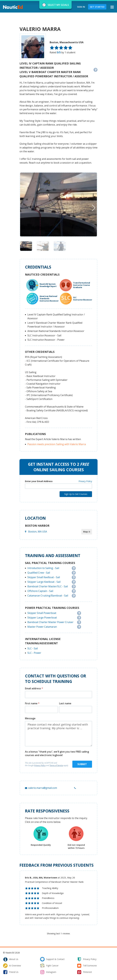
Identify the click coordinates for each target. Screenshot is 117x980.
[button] (94, 208)
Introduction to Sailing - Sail (43, 568)
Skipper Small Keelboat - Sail (44, 577)
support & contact (52, 959)
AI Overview (12, 966)
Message (30, 718)
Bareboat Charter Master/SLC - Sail (48, 586)
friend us (11, 972)
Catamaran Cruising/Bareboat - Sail (48, 596)
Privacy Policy (85, 481)
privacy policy (87, 959)
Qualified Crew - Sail (39, 573)
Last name (65, 703)
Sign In (81, 7)
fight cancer (49, 966)
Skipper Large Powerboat (42, 618)
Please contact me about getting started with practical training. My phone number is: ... (58, 734)
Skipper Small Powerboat (42, 613)
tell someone (87, 966)
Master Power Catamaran (42, 627)
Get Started (97, 7)
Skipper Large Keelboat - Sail (44, 582)
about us (11, 959)
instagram (48, 972)
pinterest (84, 972)
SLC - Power (34, 653)
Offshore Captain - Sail (40, 591)
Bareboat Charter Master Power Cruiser (50, 622)
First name (32, 703)
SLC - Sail (33, 648)
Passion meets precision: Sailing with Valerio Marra (57, 444)
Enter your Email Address (39, 481)
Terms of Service (56, 765)
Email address (34, 688)
